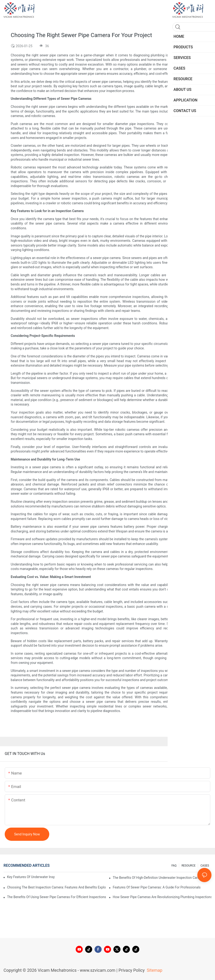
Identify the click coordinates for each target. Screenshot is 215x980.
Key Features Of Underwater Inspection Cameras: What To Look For (31, 877)
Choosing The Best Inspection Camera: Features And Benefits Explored (56, 887)
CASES (205, 866)
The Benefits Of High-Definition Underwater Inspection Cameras (159, 878)
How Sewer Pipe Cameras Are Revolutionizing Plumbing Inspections (162, 897)
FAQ (174, 866)
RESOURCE (188, 866)
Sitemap (154, 970)
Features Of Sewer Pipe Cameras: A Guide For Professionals (157, 887)
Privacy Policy (132, 970)
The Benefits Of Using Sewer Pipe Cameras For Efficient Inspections (56, 897)
